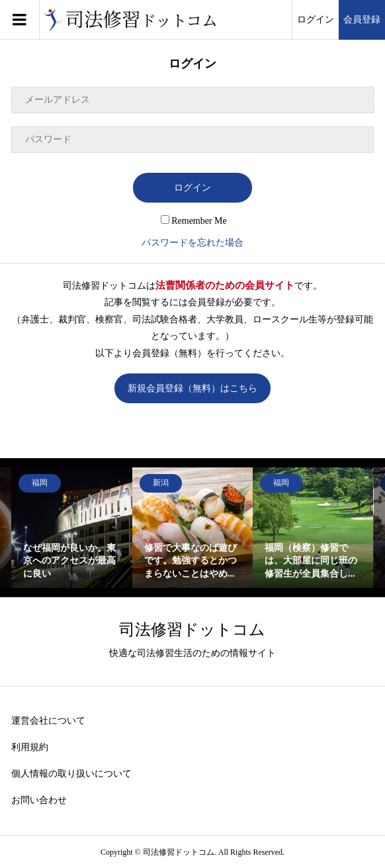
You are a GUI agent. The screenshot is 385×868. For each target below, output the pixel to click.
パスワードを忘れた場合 (192, 243)
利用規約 (30, 747)
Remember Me (194, 221)
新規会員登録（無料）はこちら (192, 388)
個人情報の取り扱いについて (71, 774)
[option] (71, 528)
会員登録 (362, 20)
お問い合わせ (39, 800)
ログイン (316, 20)
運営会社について (48, 721)
